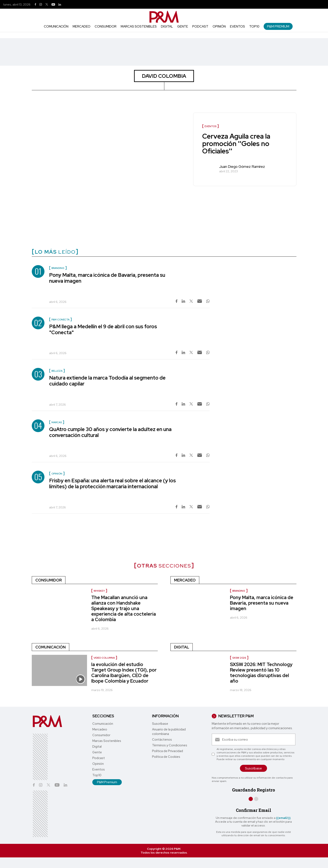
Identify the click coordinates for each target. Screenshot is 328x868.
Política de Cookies (166, 757)
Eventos (237, 26)
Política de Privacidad (167, 751)
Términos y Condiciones (170, 745)
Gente (183, 26)
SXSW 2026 (239, 658)
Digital (167, 26)
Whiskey (99, 591)
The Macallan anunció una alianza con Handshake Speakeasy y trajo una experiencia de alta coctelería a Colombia (124, 609)
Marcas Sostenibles (139, 26)
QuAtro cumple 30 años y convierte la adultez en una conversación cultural (110, 432)
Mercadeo (82, 26)
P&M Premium (278, 26)
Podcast (200, 26)
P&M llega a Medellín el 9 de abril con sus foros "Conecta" (103, 329)
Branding (239, 591)
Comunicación (56, 26)
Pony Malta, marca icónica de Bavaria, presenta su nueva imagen (107, 278)
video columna (104, 658)
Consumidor (106, 26)
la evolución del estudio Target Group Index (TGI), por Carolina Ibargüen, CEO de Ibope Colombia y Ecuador (124, 673)
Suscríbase (160, 724)
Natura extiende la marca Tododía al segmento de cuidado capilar (107, 381)
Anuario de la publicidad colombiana (169, 732)
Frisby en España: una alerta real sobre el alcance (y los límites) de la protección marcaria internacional (112, 483)
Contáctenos (162, 740)
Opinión (219, 26)
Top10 (254, 26)
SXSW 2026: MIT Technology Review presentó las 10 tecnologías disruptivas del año (261, 673)
